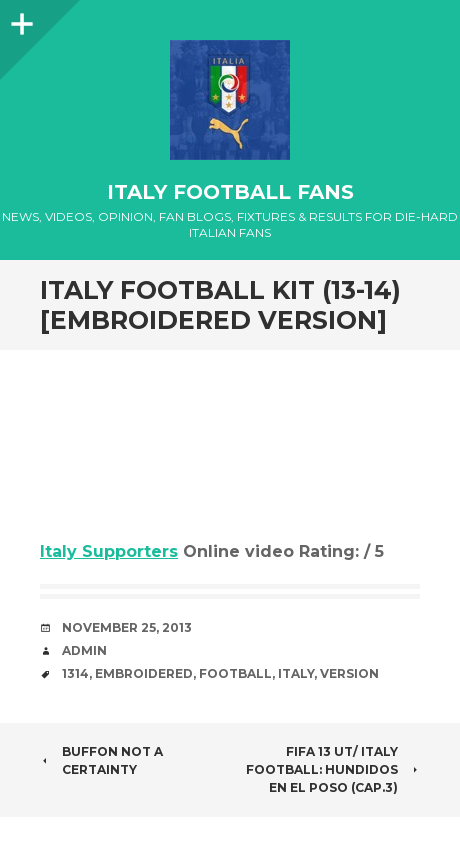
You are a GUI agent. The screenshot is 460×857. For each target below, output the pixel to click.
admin (84, 650)
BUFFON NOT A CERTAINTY (101, 760)
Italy (296, 673)
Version (349, 673)
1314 (75, 673)
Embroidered (144, 673)
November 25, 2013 (127, 627)
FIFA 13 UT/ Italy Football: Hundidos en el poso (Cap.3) (333, 769)
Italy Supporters (109, 551)
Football (235, 673)
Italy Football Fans (230, 192)
